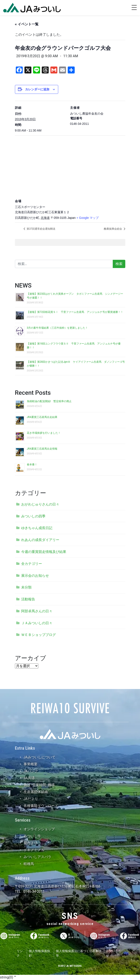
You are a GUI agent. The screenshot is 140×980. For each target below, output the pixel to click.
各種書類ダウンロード (41, 806)
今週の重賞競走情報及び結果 (44, 552)
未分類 (26, 587)
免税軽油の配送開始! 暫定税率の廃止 (49, 401)
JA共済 (29, 778)
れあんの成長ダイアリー (40, 540)
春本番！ (32, 465)
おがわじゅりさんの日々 (40, 504)
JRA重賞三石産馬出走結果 (42, 417)
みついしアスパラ (37, 857)
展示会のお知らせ (35, 576)
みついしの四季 (33, 516)
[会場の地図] (70, 167)
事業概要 (31, 764)
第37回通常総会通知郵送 (41, 229)
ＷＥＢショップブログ (39, 635)
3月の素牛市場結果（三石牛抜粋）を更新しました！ (57, 328)
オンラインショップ (39, 829)
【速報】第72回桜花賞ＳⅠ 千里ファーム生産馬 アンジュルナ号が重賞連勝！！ (75, 312)
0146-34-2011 (34, 891)
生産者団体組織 (36, 792)
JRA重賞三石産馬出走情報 (42, 449)
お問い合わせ (114, 953)
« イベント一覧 (27, 24)
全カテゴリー (32, 564)
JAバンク (31, 771)
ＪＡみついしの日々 (37, 623)
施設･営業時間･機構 (39, 785)
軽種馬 (29, 864)
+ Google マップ (88, 218)
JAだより (31, 799)
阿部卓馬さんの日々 (37, 611)
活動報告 (28, 599)
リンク (20, 953)
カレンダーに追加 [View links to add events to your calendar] (37, 89)
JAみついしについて (39, 757)
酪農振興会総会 (113, 229)
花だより (31, 843)
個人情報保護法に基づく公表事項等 (79, 953)
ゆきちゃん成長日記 (37, 528)
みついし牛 (32, 836)
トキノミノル (34, 850)
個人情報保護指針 (39, 953)
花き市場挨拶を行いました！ (44, 433)
